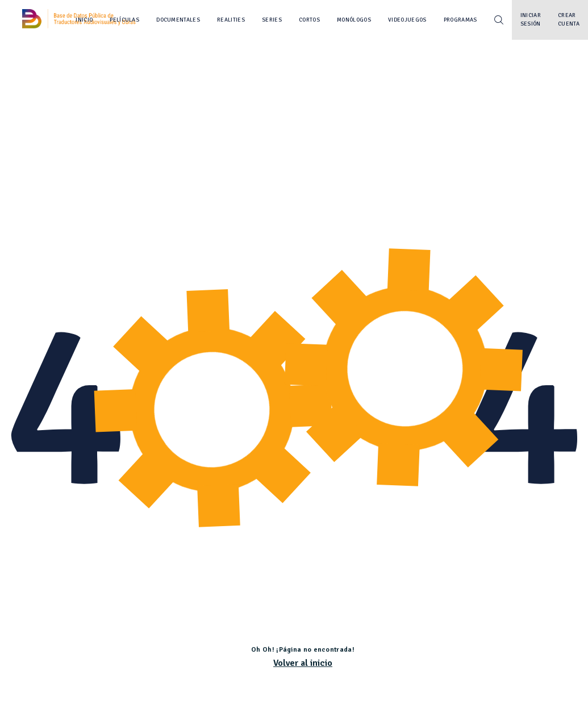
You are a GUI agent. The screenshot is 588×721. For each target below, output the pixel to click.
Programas (460, 20)
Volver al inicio (303, 663)
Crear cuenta (569, 20)
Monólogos (354, 20)
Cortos (309, 20)
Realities (231, 20)
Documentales (178, 20)
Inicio (84, 20)
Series (272, 20)
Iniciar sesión (531, 20)
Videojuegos (407, 20)
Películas (124, 20)
